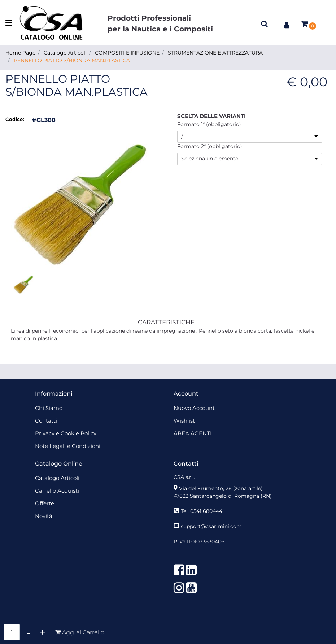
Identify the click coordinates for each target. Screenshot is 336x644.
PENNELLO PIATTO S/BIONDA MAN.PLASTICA (72, 60)
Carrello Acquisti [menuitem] (57, 491)
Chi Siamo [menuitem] (49, 408)
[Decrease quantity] (28, 632)
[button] (83, 199)
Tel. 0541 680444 (202, 511)
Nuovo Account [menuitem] (194, 408)
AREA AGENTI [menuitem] (193, 433)
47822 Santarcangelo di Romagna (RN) (223, 496)
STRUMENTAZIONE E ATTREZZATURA (215, 53)
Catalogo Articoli (65, 53)
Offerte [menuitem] (45, 503)
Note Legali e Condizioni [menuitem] (68, 446)
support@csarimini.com (211, 526)
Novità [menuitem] (44, 516)
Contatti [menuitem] (46, 421)
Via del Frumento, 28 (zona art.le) (221, 488)
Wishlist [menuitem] (184, 421)
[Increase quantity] (42, 632)
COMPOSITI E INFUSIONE (127, 53)
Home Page (20, 53)
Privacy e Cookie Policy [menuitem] (66, 433)
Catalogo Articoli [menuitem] (57, 478)
